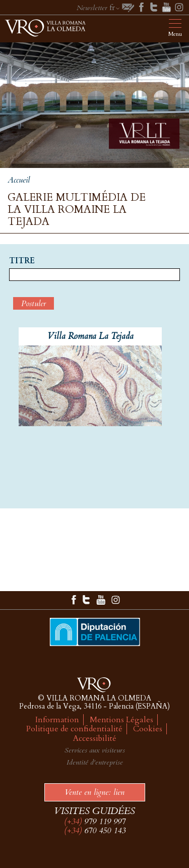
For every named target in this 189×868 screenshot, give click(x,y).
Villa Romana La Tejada (90, 336)
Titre (22, 261)
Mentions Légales (121, 720)
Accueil (19, 180)
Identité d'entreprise (95, 762)
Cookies (148, 729)
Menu (175, 34)
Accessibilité (95, 738)
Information (57, 720)
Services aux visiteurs (95, 750)
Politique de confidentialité (74, 729)
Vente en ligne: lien (94, 792)
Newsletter (92, 8)
